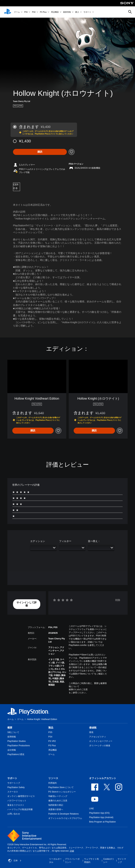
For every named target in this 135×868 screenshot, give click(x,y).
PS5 (26, 12)
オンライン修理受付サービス (21, 796)
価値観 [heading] (93, 728)
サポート (87, 12)
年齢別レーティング (58, 796)
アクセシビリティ (98, 737)
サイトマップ (122, 861)
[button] (27, 604)
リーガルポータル (55, 861)
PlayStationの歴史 (16, 754)
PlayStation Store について (61, 787)
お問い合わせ (14, 814)
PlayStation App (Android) (101, 817)
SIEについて (13, 732)
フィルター (65, 541)
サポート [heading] (12, 778)
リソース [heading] (53, 778)
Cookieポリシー (109, 861)
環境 (91, 732)
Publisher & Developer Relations (64, 814)
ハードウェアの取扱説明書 (20, 809)
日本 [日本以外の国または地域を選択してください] (15, 861)
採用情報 (12, 737)
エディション (38, 541)
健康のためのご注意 (78, 689)
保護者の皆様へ (56, 809)
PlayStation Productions (19, 746)
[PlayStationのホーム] (8, 12)
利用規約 (53, 783)
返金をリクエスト (16, 805)
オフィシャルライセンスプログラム (65, 818)
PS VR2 (52, 741)
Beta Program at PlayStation (102, 822)
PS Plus (43, 12)
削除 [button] (118, 600)
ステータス (13, 792)
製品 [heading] (51, 728)
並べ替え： (94, 541)
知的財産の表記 (56, 805)
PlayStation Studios (17, 741)
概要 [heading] (10, 728)
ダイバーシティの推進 (100, 746)
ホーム (11, 719)
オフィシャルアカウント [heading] (103, 778)
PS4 (34, 12)
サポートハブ (14, 783)
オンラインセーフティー (101, 741)
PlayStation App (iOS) (99, 813)
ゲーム (17, 12)
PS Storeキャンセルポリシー (62, 792)
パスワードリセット (17, 801)
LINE (91, 809)
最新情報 (67, 12)
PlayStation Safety (16, 787)
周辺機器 (55, 12)
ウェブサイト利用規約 (91, 861)
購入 (77, 12)
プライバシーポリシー (72, 861)
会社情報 (12, 750)
